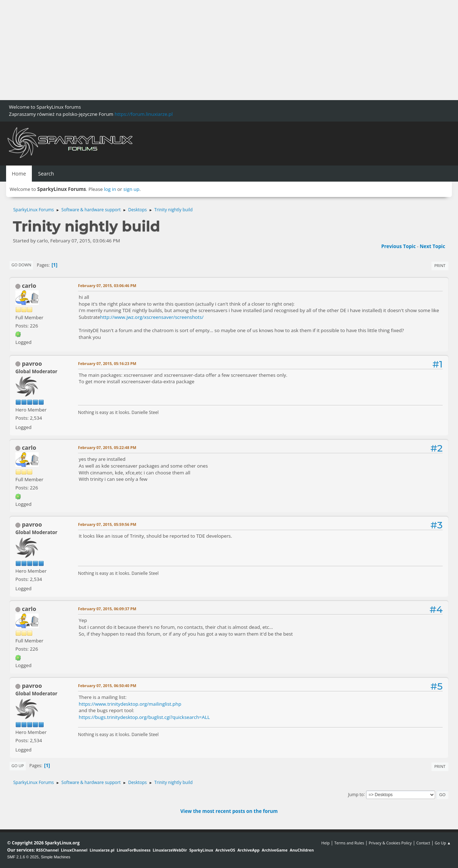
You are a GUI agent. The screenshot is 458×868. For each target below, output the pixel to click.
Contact (423, 843)
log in (110, 189)
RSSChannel (47, 850)
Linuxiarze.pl (102, 850)
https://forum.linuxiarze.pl (143, 114)
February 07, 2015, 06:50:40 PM (107, 685)
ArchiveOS (225, 850)
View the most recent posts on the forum (229, 811)
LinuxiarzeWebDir (170, 850)
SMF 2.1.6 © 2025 (23, 857)
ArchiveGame (274, 850)
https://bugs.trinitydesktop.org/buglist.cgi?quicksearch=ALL (144, 717)
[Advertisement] (215, 50)
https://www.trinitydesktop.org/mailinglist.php (130, 704)
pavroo (32, 364)
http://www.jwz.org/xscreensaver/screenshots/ (152, 317)
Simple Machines (55, 857)
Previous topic (398, 246)
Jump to (356, 794)
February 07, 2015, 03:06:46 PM (107, 285)
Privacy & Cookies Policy (390, 843)
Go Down (21, 265)
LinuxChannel (74, 850)
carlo (29, 286)
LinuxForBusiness (133, 850)
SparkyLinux (201, 850)
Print (440, 265)
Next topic (432, 246)
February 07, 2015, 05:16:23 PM (107, 363)
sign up (131, 189)
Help (325, 843)
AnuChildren (302, 850)
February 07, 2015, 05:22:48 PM (107, 447)
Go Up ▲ (443, 843)
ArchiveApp (248, 850)
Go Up (18, 766)
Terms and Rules (349, 843)
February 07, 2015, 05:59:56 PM (107, 524)
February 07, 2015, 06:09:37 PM (107, 609)
